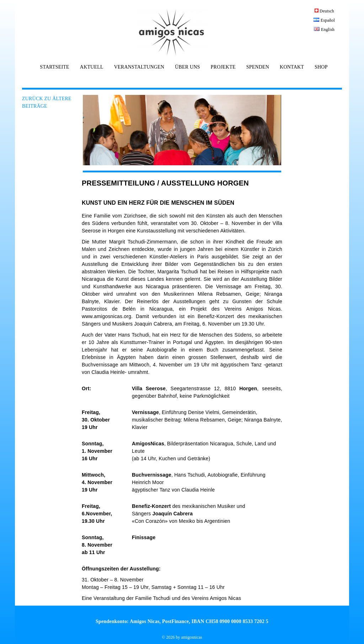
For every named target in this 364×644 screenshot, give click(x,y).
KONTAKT (292, 67)
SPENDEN (258, 67)
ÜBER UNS (187, 67)
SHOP (321, 67)
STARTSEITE (54, 67)
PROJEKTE (223, 67)
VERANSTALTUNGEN (139, 67)
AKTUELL (92, 67)
